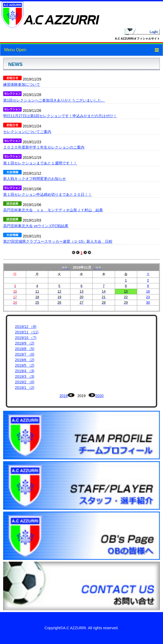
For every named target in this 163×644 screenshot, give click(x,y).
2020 (99, 396)
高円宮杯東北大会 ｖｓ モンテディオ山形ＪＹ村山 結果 (53, 210)
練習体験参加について (22, 84)
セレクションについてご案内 (27, 132)
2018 (63, 396)
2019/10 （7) (26, 338)
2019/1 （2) (25, 388)
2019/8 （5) (25, 349)
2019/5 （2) (25, 365)
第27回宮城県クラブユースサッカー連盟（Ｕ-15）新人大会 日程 (58, 241)
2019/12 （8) (26, 327)
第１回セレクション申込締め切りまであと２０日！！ (47, 194)
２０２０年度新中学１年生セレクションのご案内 (44, 147)
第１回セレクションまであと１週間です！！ (40, 163)
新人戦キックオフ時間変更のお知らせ (35, 179)
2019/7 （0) (25, 354)
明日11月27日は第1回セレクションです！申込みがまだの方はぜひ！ (60, 116)
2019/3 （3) (25, 376)
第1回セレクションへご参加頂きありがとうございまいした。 (54, 100)
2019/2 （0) (25, 382)
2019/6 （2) (25, 360)
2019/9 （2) (25, 343)
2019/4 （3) (25, 371)
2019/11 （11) (27, 332)
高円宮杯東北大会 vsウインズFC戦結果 (36, 226)
